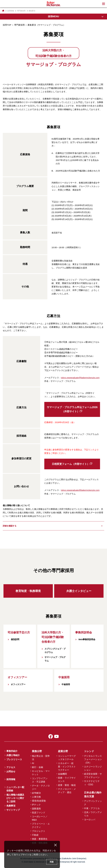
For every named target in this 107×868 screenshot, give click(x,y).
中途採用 (66, 684)
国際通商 (36, 809)
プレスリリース (14, 759)
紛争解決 (36, 793)
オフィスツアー (18, 684)
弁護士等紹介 (13, 755)
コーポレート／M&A (40, 818)
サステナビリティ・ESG (92, 783)
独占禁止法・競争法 (41, 758)
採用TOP (7, 25)
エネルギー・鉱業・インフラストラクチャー (67, 767)
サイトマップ (13, 810)
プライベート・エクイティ (41, 825)
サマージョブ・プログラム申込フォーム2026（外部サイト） (72, 409)
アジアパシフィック (93, 803)
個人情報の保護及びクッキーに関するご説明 (15, 798)
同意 (52, 862)
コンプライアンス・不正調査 (40, 780)
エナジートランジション (93, 768)
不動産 (35, 835)
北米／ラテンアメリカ (93, 814)
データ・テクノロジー (41, 787)
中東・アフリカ (92, 808)
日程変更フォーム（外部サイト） (71, 464)
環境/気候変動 (39, 801)
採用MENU (53, 16)
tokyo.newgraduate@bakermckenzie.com (80, 378)
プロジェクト (39, 831)
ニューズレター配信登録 (15, 789)
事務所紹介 (12, 751)
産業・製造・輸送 (67, 785)
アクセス (11, 767)
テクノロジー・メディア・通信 (67, 791)
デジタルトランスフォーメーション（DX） (93, 759)
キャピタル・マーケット (41, 773)
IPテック (36, 805)
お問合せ (11, 772)
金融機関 (62, 774)
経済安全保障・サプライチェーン (93, 776)
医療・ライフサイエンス (67, 780)
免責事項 (11, 806)
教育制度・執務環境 (28, 591)
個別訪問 (15, 639)
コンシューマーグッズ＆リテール (67, 758)
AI (33, 763)
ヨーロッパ (90, 820)
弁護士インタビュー (79, 591)
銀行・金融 (37, 767)
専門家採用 (19, 25)
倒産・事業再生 (40, 839)
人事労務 (36, 797)
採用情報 (11, 11)
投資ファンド (39, 813)
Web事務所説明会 (87, 639)
